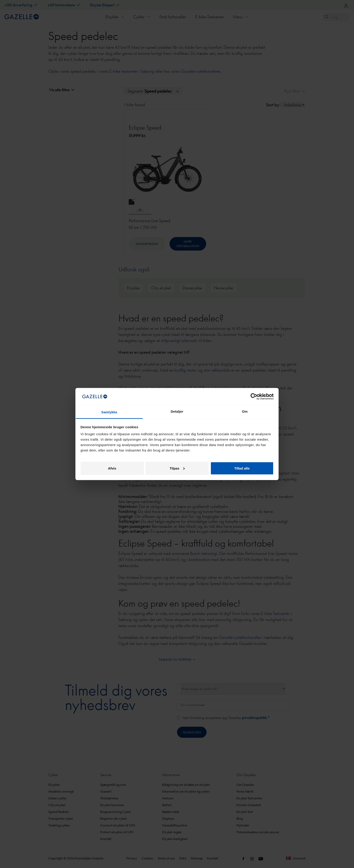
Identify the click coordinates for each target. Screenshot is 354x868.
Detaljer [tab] (177, 411)
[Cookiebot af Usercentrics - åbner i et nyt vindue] (254, 396)
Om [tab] (245, 411)
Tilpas (177, 468)
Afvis (112, 468)
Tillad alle (242, 468)
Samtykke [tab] (109, 412)
